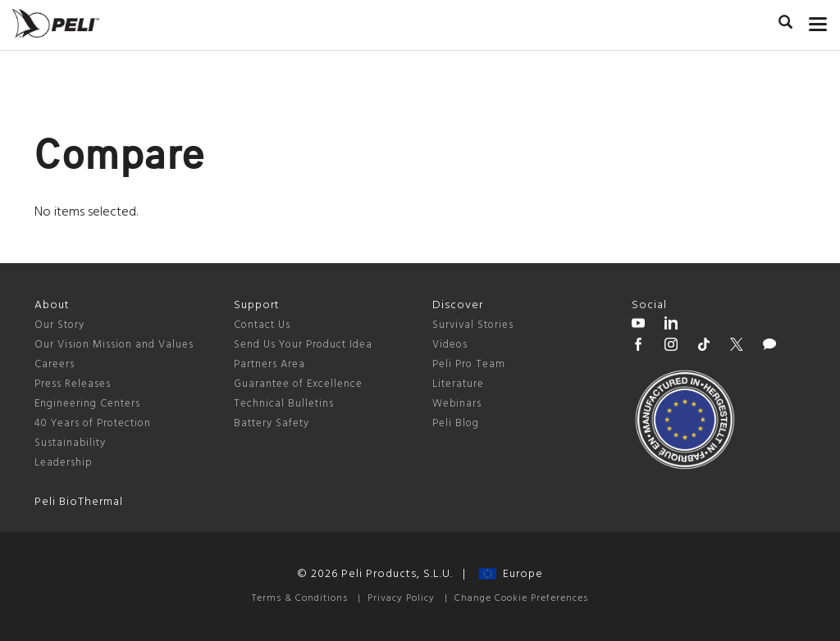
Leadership (64, 463)
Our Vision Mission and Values (114, 345)
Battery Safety (272, 423)
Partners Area (269, 364)
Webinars (457, 404)
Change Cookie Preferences (521, 598)
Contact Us (262, 325)
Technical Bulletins (284, 404)
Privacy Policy (401, 598)
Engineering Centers (87, 404)
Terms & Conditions (300, 598)
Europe (511, 574)
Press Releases (73, 384)
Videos (450, 345)
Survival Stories (473, 325)
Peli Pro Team (469, 364)
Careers (55, 364)
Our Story (59, 325)
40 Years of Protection (93, 423)
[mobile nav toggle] (818, 20)
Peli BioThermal (79, 502)
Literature (458, 384)
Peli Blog (456, 423)
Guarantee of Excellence (298, 384)
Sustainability (70, 443)
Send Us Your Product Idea (303, 345)
